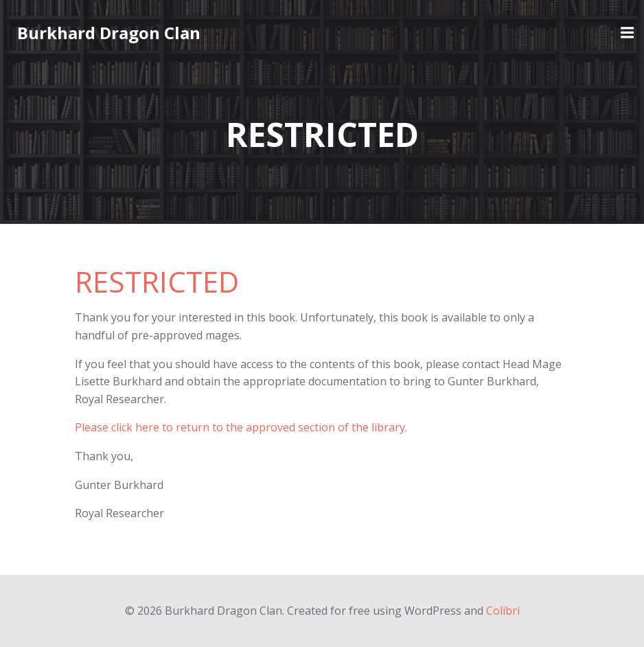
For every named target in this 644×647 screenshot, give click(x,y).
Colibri (503, 611)
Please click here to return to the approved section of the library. (241, 427)
